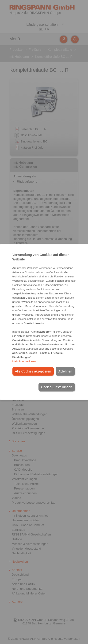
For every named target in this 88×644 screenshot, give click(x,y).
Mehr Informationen (24, 361)
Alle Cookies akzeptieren (33, 371)
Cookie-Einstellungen (57, 387)
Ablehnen (65, 371)
